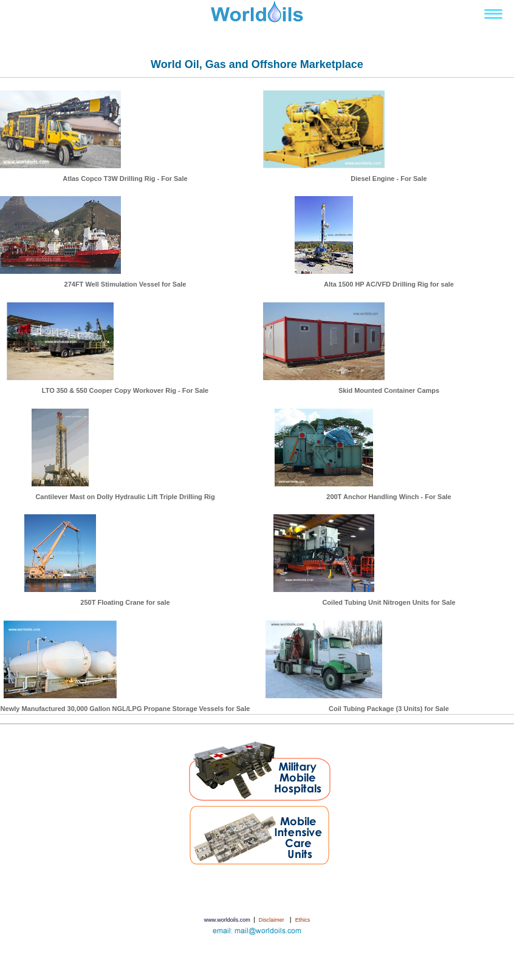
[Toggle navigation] (493, 14)
